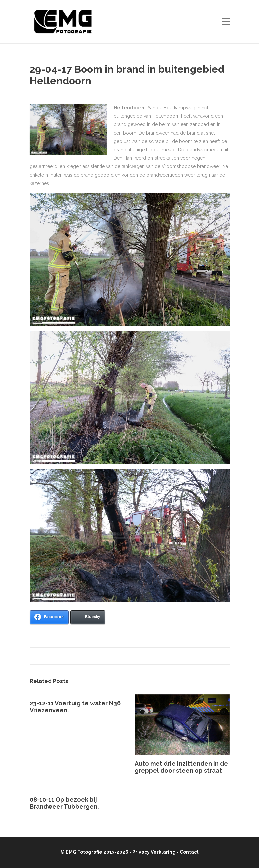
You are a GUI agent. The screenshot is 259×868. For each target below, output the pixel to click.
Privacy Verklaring (154, 852)
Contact (189, 852)
